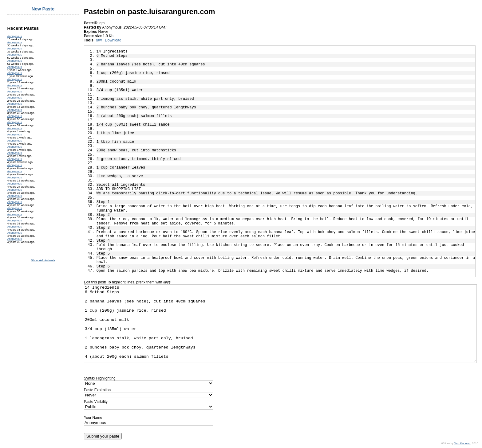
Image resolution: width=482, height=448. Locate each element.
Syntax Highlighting (100, 378)
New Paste (43, 9)
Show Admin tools (43, 260)
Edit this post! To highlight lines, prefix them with (127, 282)
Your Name (93, 418)
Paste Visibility (96, 402)
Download (113, 40)
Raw (98, 40)
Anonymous (15, 36)
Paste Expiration (97, 390)
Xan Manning (462, 443)
